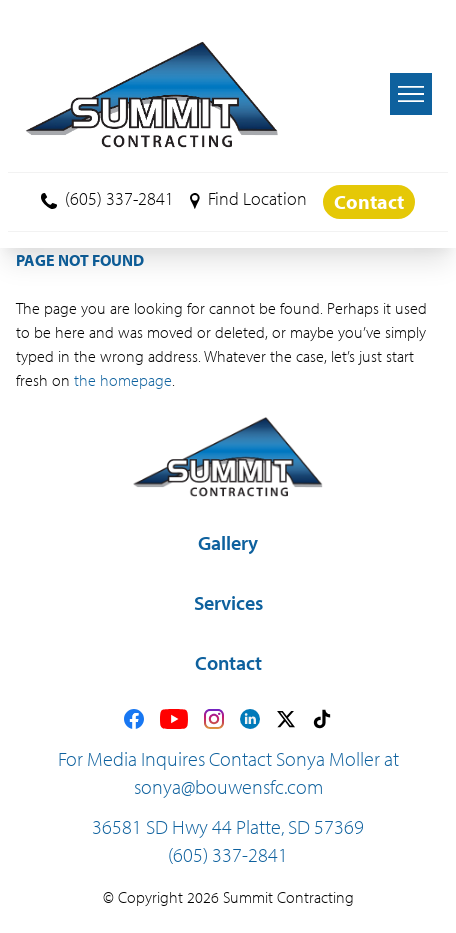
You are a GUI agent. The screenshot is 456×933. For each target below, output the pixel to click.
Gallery (228, 542)
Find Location (248, 198)
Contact (369, 201)
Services (228, 602)
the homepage (123, 380)
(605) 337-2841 (107, 198)
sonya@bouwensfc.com (228, 786)
